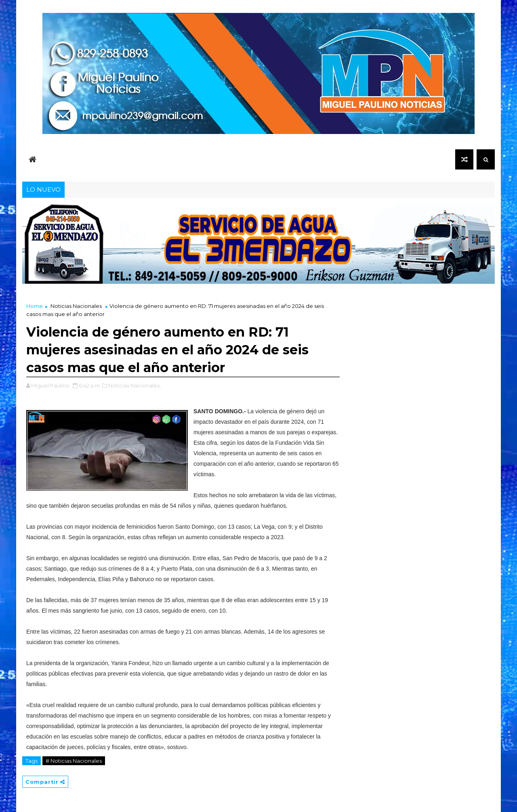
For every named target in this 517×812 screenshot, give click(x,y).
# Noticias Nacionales (74, 761)
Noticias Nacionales (76, 306)
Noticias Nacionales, (135, 385)
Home (35, 306)
